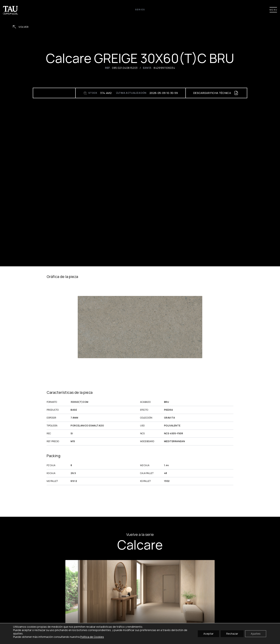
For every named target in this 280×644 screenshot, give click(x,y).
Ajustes (256, 633)
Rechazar (232, 633)
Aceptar (208, 633)
